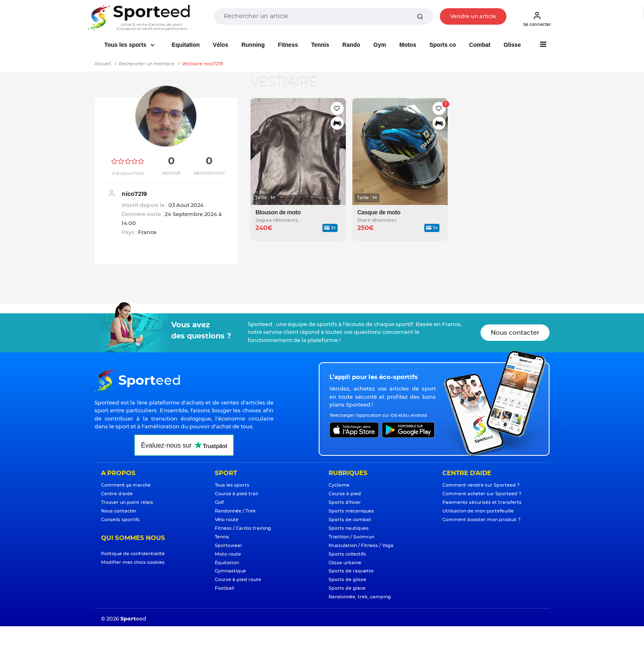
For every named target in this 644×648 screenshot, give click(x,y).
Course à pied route (238, 580)
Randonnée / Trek (235, 511)
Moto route (228, 554)
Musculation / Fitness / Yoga (361, 546)
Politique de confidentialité (133, 554)
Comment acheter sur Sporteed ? (482, 494)
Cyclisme (339, 485)
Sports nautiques (349, 528)
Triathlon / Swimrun (351, 537)
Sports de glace (347, 588)
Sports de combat (350, 520)
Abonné (171, 173)
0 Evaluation (128, 174)
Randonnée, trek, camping (360, 597)
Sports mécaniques (351, 511)
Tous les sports (126, 45)
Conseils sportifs (120, 520)
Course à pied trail (236, 494)
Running (253, 45)
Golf (219, 502)
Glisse (512, 45)
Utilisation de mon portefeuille (478, 511)
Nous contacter (515, 333)
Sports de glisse (347, 580)
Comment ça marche (126, 485)
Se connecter (537, 19)
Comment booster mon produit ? (481, 520)
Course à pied (345, 494)
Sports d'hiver (345, 502)
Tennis (320, 45)
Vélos (220, 45)
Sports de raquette (351, 571)
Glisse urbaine (345, 563)
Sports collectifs (347, 554)
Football (224, 588)
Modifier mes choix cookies (133, 562)
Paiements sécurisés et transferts (482, 502)
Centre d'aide (117, 494)
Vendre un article (473, 17)
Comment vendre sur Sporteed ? (481, 485)
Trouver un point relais (127, 502)
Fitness (288, 45)
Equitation (186, 45)
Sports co (443, 45)
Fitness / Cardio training (243, 528)
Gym (380, 45)
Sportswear (229, 546)
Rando (352, 45)
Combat (480, 45)
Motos (408, 45)
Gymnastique (230, 571)
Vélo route (227, 520)
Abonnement (209, 173)
